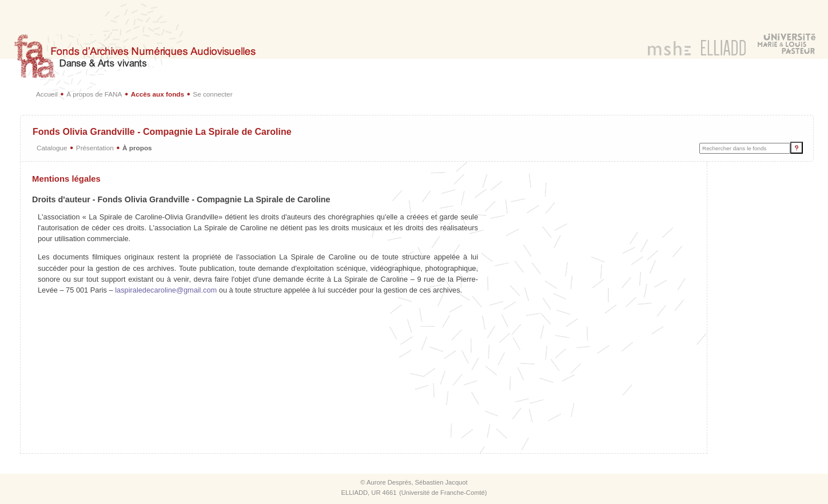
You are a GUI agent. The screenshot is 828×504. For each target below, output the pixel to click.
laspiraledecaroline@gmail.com (166, 290)
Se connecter (212, 94)
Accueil (47, 94)
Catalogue (52, 148)
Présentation (95, 148)
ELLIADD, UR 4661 (369, 493)
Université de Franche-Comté (443, 493)
